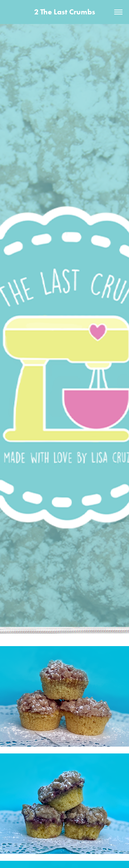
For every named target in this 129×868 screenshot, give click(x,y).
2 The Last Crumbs (65, 12)
